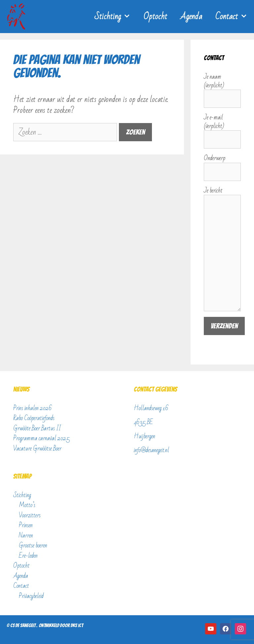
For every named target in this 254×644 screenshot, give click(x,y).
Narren (26, 536)
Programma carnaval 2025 (41, 438)
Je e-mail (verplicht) (222, 129)
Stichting (116, 17)
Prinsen (26, 525)
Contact (235, 17)
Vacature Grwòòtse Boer (37, 449)
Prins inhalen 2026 (33, 408)
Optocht (155, 17)
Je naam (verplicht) (222, 88)
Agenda (191, 17)
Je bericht (222, 195)
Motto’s (27, 505)
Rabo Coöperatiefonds (34, 418)
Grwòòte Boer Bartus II (37, 428)
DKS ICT (77, 625)
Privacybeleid (31, 596)
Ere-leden (28, 556)
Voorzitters (30, 515)
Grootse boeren (33, 545)
